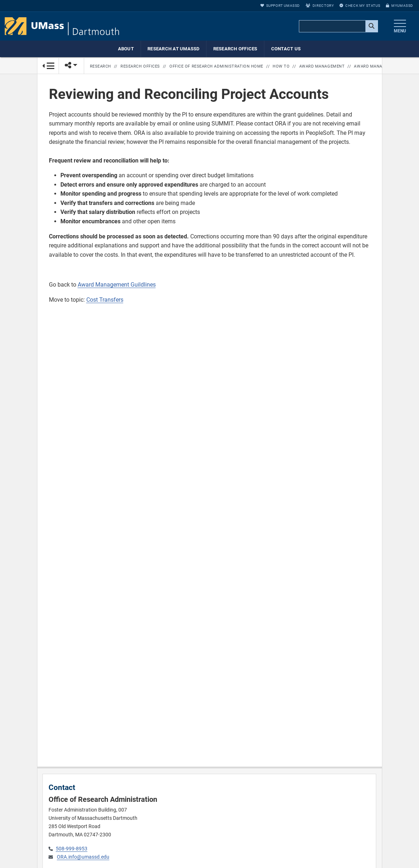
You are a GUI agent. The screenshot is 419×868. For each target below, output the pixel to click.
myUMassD (400, 6)
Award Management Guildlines (117, 285)
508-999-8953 (72, 849)
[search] (338, 27)
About (126, 49)
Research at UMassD (174, 49)
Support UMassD (280, 6)
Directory (320, 6)
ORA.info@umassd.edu (83, 857)
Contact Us (286, 49)
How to (281, 66)
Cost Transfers (105, 300)
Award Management (322, 66)
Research (101, 66)
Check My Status (360, 6)
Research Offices (235, 49)
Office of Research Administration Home (216, 66)
